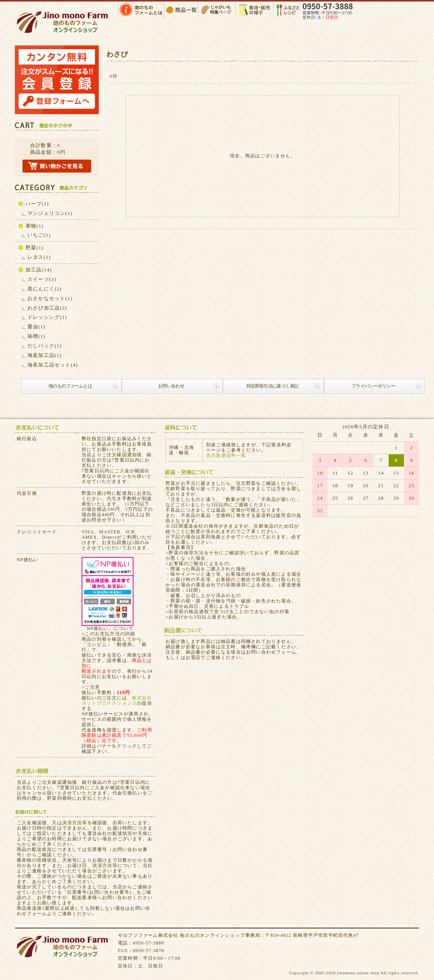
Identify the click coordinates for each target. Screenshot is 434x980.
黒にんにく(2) (45, 289)
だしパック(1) (45, 346)
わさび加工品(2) (47, 308)
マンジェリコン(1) (50, 213)
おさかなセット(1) (50, 298)
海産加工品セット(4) (53, 365)
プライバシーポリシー (373, 386)
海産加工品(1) (45, 355)
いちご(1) (39, 235)
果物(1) (35, 226)
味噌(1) (36, 336)
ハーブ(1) (37, 204)
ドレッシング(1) (47, 317)
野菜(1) (35, 248)
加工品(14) (39, 270)
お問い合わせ (171, 386)
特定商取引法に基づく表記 (272, 386)
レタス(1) (39, 257)
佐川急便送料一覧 (226, 455)
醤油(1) (36, 327)
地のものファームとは (70, 386)
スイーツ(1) (42, 279)
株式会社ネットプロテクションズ (117, 701)
